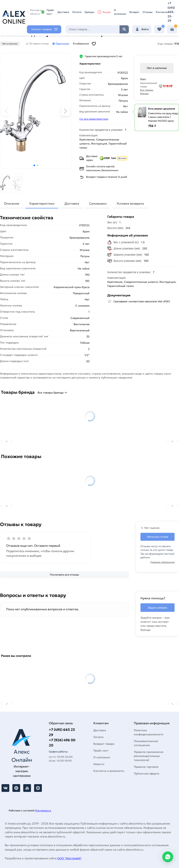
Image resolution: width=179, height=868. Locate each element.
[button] (34, 165)
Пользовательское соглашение (146, 743)
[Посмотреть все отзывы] (64, 575)
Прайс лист (48, 12)
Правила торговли (146, 767)
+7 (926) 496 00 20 (62, 743)
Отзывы (148, 12)
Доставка (63, 12)
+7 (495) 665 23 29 (62, 732)
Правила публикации (162, 562)
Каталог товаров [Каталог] (42, 29)
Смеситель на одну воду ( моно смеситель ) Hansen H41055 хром (163, 117)
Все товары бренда (147, 92)
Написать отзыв (158, 537)
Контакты (162, 12)
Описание (12, 203)
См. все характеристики (94, 119)
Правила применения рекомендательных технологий (149, 756)
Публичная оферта (147, 774)
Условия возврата (130, 203)
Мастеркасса (43, 811)
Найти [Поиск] (124, 29)
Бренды (89, 12)
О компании (120, 12)
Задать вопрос (157, 608)
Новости (99, 764)
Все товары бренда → (52, 393)
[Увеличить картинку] (36, 111)
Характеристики (42, 203)
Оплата (77, 12)
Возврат (134, 12)
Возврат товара (104, 744)
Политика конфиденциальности (149, 732)
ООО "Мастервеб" (69, 858)
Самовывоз (98, 203)
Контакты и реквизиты (109, 771)
